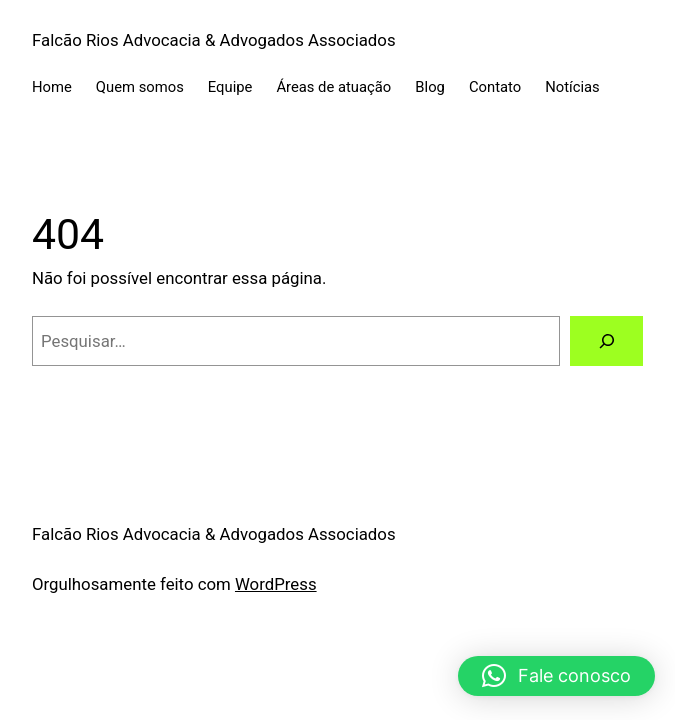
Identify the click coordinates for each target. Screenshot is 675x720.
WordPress (276, 584)
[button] (556, 676)
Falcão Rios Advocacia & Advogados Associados (214, 40)
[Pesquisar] (606, 341)
